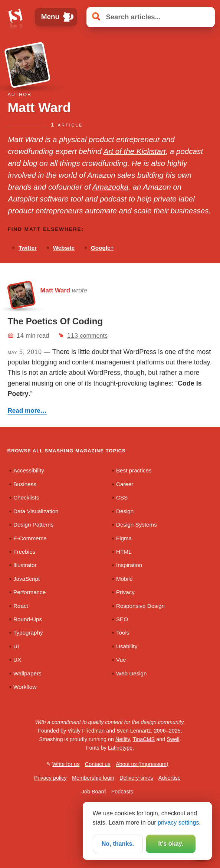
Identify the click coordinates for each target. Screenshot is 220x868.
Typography (28, 633)
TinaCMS (144, 739)
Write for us (66, 764)
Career (125, 484)
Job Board (94, 792)
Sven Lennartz (134, 731)
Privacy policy (50, 778)
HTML (124, 552)
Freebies (24, 552)
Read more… (27, 411)
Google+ (102, 248)
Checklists (26, 497)
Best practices (134, 470)
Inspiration (129, 565)
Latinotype (120, 748)
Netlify (123, 739)
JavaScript (27, 579)
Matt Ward (55, 290)
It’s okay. (170, 844)
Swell (173, 739)
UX (17, 660)
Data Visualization (36, 511)
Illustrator (25, 565)
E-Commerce (30, 538)
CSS (122, 497)
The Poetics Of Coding (55, 321)
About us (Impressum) (142, 764)
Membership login (93, 778)
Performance (29, 592)
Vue (121, 660)
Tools (123, 633)
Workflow (25, 687)
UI (16, 646)
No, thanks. (118, 844)
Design (125, 511)
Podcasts (122, 792)
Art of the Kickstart (135, 151)
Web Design (132, 673)
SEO (122, 619)
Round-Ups (28, 619)
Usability (127, 646)
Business (25, 484)
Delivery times (136, 778)
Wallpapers (27, 673)
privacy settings (178, 822)
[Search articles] (150, 17)
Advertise (170, 778)
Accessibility (29, 470)
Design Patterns (33, 525)
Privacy (125, 592)
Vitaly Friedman (86, 731)
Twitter (28, 248)
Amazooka (110, 187)
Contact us (98, 764)
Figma (124, 538)
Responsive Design (140, 606)
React (21, 606)
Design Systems (137, 525)
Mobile (124, 579)
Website (64, 248)
